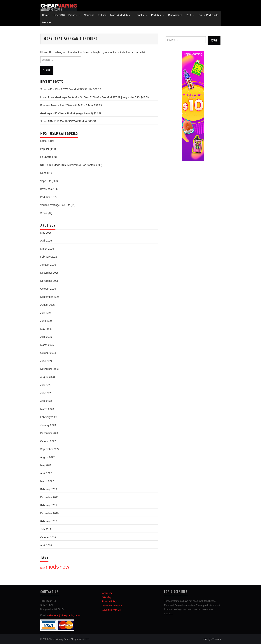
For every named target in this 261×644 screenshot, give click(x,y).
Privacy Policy (109, 601)
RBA (189, 15)
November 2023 (50, 369)
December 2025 (50, 273)
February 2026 (49, 257)
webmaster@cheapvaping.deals (64, 615)
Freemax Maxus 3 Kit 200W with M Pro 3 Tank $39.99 (71, 105)
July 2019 (46, 529)
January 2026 (48, 265)
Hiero (205, 639)
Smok (44, 213)
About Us (107, 593)
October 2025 (48, 289)
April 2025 (46, 337)
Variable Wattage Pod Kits (55, 205)
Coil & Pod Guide (208, 15)
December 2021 (50, 497)
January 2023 (48, 425)
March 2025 (47, 345)
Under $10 (59, 15)
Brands (72, 15)
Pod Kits (156, 15)
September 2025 (50, 297)
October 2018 (48, 537)
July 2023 (46, 385)
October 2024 (48, 353)
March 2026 (47, 249)
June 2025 (46, 321)
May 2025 (46, 329)
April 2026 (46, 241)
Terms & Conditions (112, 606)
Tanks (140, 15)
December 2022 (50, 433)
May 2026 (46, 233)
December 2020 (50, 513)
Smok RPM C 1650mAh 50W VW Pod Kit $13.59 (68, 121)
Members (48, 22)
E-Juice (102, 15)
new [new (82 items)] (64, 567)
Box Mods (46, 189)
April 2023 (46, 401)
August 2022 (48, 457)
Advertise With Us (111, 610)
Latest (44, 141)
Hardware (46, 157)
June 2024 (46, 361)
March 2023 (47, 409)
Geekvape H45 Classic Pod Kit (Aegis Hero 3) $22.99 (71, 113)
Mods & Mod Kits (120, 15)
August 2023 (48, 377)
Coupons (89, 15)
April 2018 (46, 545)
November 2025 (50, 281)
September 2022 (50, 449)
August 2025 (48, 305)
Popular (45, 149)
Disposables (175, 15)
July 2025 (46, 313)
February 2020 (49, 521)
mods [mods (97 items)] (52, 567)
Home (46, 15)
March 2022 (47, 481)
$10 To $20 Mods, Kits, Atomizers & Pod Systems (69, 165)
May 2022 (46, 465)
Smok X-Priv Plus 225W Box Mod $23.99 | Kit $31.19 (71, 89)
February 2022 (49, 489)
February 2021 (49, 505)
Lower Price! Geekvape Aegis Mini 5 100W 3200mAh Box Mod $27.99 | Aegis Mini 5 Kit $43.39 (95, 97)
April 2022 (46, 473)
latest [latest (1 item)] (43, 568)
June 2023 (46, 393)
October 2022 (48, 441)
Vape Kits (46, 181)
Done (43, 173)
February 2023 (49, 417)
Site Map (107, 597)
